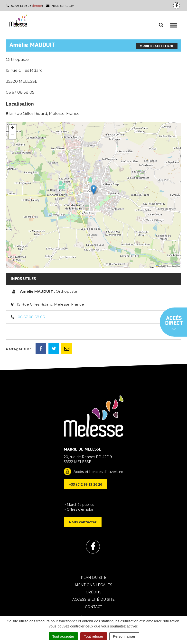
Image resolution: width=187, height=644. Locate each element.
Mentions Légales (93, 585)
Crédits (94, 592)
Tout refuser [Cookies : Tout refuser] (94, 636)
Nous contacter (60, 6)
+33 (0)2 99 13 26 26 (85, 484)
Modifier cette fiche (157, 46)
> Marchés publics (79, 505)
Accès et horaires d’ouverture (98, 472)
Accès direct (174, 324)
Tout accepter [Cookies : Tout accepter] (63, 636)
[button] (94, 190)
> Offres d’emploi (78, 509)
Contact (93, 607)
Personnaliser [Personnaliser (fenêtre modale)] (124, 636)
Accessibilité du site (93, 599)
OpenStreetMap (173, 266)
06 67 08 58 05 (31, 317)
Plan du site (94, 578)
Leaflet (160, 266)
